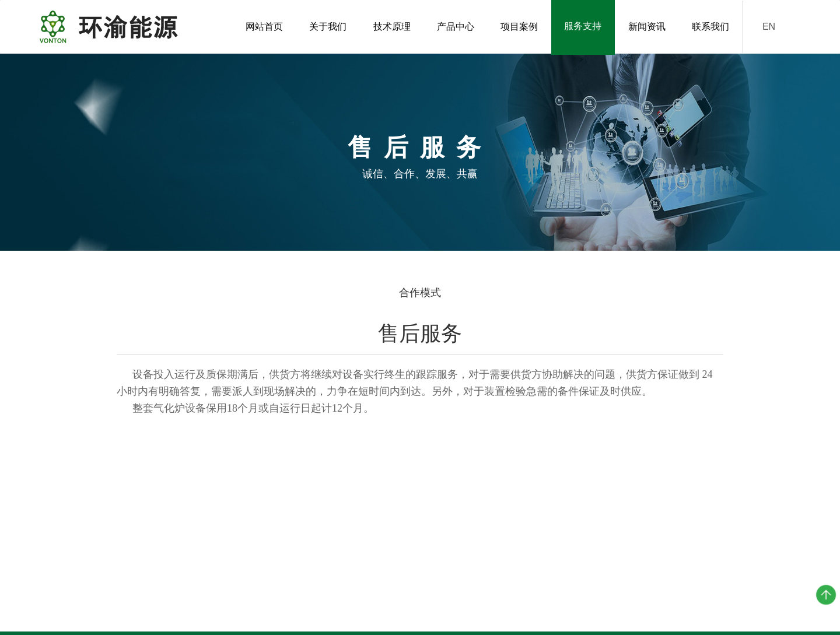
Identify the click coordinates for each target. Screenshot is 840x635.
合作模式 (420, 293)
